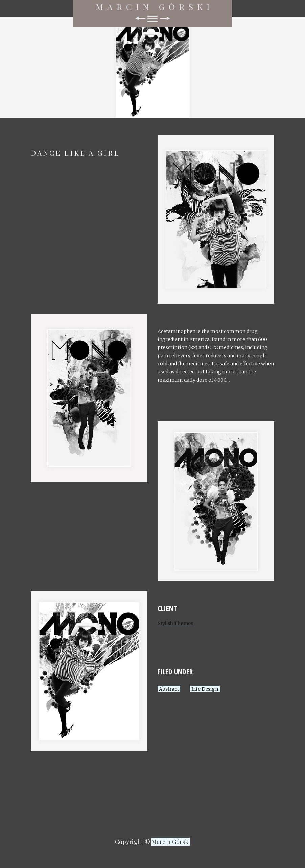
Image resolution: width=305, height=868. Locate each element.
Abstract (169, 689)
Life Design (205, 689)
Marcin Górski (155, 7)
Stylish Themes (175, 623)
